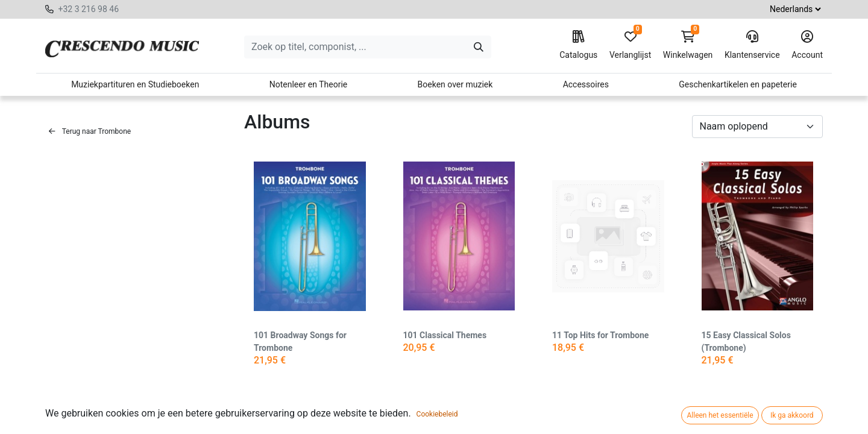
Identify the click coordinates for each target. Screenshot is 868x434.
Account (807, 45)
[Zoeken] (479, 47)
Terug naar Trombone (90, 131)
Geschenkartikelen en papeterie (738, 84)
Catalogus (578, 45)
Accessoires (586, 84)
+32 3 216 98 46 (88, 9)
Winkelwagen (688, 45)
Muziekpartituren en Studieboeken (135, 84)
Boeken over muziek (455, 84)
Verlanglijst (630, 45)
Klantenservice (752, 45)
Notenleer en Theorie (309, 84)
